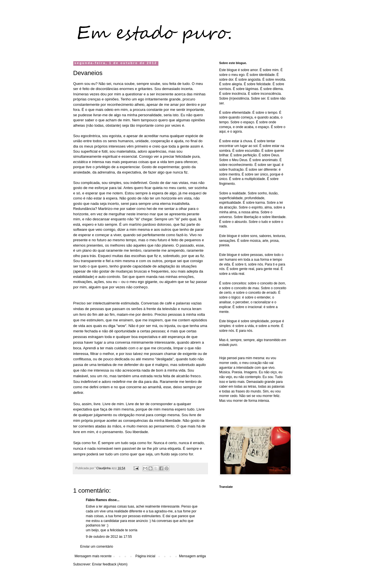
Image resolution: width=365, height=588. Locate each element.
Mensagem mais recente (93, 556)
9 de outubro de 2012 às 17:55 (109, 537)
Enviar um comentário (97, 547)
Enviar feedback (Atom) (110, 564)
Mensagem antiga (192, 556)
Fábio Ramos (97, 500)
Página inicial (145, 556)
